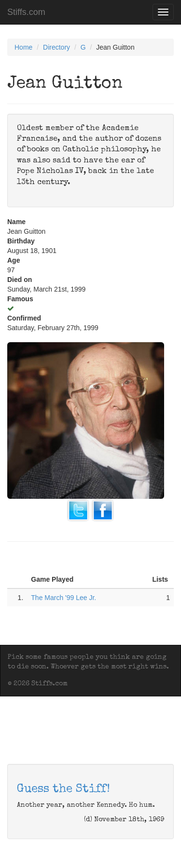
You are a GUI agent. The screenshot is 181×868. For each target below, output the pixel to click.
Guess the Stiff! (63, 789)
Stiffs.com (26, 12)
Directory (56, 47)
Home (23, 47)
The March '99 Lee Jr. (63, 598)
